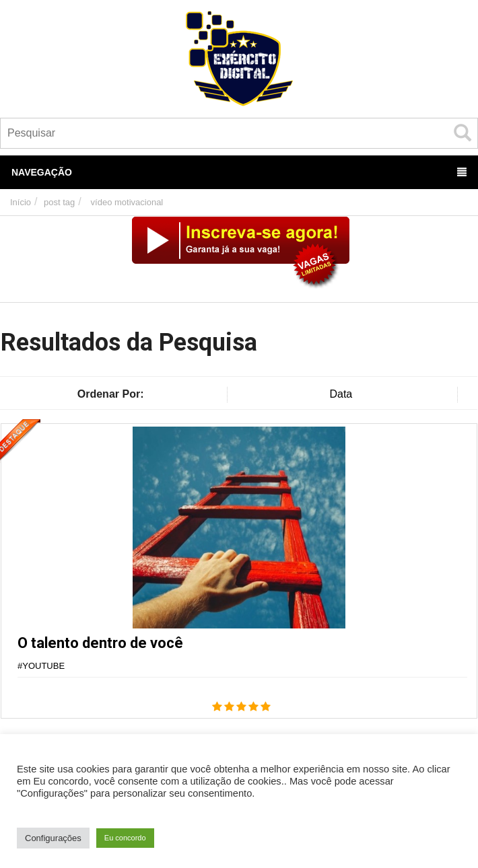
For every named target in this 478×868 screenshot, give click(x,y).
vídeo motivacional (127, 202)
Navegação (239, 172)
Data (341, 394)
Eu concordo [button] (125, 838)
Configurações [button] (53, 838)
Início (21, 202)
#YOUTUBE (41, 666)
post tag (59, 202)
